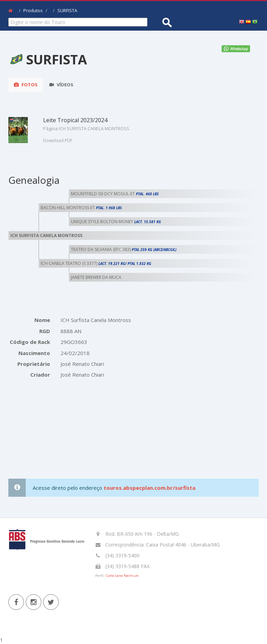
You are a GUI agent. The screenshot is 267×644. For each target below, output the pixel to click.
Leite (119, 576)
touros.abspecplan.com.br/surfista (149, 488)
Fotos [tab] (26, 85)
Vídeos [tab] (61, 85)
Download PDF (58, 140)
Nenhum (131, 576)
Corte (110, 576)
